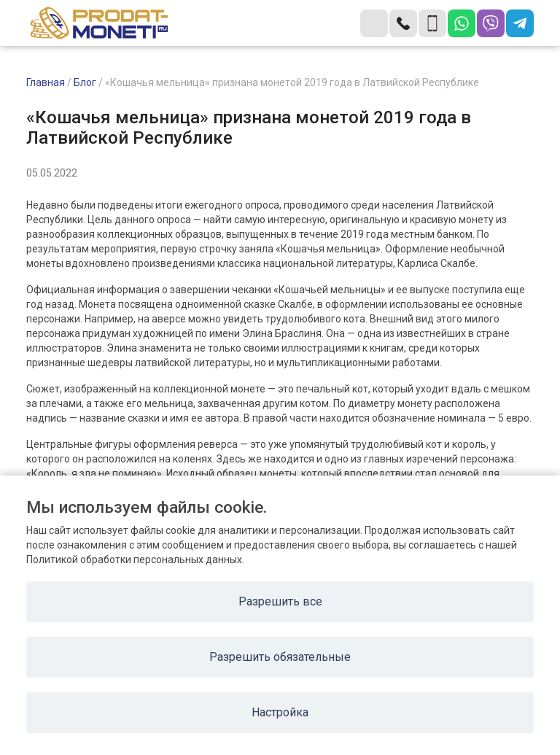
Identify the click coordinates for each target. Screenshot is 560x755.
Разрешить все (280, 601)
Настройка (280, 712)
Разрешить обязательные (280, 657)
